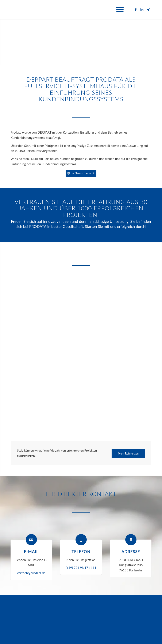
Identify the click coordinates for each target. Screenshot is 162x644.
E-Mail (31, 551)
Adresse (131, 551)
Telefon (81, 551)
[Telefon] (81, 540)
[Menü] (118, 9)
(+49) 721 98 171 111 (81, 568)
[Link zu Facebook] (136, 9)
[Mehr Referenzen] (128, 454)
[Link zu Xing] (148, 9)
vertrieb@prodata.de (31, 573)
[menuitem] (118, 9)
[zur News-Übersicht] (81, 173)
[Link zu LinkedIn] (142, 9)
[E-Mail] (31, 540)
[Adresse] (131, 540)
